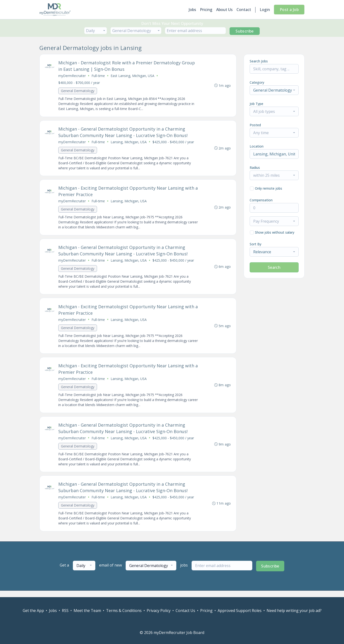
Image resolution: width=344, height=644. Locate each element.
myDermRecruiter (73, 76)
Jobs (192, 10)
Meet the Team (87, 611)
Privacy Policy (159, 611)
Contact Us (185, 611)
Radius (255, 168)
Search (274, 267)
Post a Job (289, 10)
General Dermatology (78, 91)
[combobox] (96, 31)
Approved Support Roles (240, 611)
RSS (65, 611)
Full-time (99, 76)
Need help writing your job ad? (294, 611)
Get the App (33, 611)
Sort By (255, 244)
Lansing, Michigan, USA (129, 143)
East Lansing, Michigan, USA (133, 76)
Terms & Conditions (124, 611)
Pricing (206, 10)
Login (265, 10)
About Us (224, 10)
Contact (244, 10)
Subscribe (245, 31)
